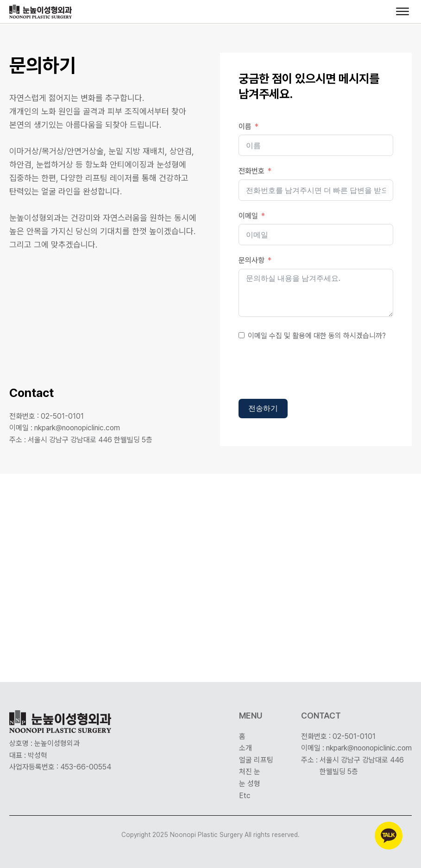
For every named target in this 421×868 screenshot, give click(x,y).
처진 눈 (250, 772)
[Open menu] (402, 12)
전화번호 (251, 171)
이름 (245, 127)
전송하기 (263, 408)
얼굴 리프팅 (256, 760)
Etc (245, 796)
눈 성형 (250, 784)
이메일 (248, 216)
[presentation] (309, 372)
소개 (245, 748)
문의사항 (251, 260)
